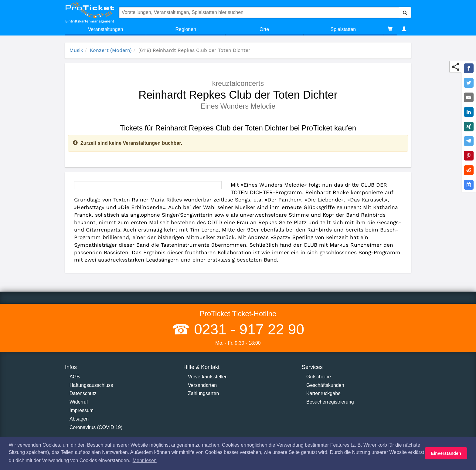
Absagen (79, 419)
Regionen (186, 29)
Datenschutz (83, 393)
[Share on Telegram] (469, 141)
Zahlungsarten (203, 393)
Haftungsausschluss (91, 385)
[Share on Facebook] (469, 68)
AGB (75, 377)
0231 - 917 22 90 (247, 329)
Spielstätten (343, 29)
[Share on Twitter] (469, 83)
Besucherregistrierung (330, 402)
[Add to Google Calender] (469, 185)
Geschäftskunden (325, 385)
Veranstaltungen (106, 29)
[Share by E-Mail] (469, 97)
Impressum (82, 410)
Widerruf (79, 402)
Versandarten (202, 385)
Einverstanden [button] (446, 453)
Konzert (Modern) (111, 50)
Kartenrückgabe (323, 393)
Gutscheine (319, 377)
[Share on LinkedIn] (469, 112)
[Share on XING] (469, 127)
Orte (264, 29)
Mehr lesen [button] (145, 460)
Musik (76, 50)
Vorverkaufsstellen (208, 377)
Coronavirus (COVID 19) (96, 427)
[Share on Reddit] (469, 170)
